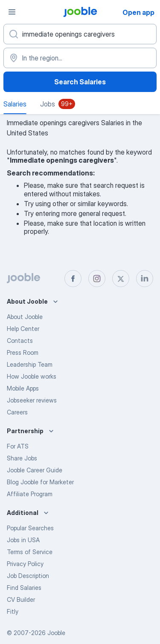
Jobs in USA (23, 540)
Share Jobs (22, 458)
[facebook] (73, 279)
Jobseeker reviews (32, 400)
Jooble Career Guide (35, 470)
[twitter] (121, 279)
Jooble (56, 633)
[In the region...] (80, 58)
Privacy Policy (25, 564)
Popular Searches (30, 528)
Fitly (13, 611)
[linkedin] (145, 279)
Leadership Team (30, 364)
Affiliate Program (30, 494)
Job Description (28, 576)
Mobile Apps (23, 388)
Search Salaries (80, 82)
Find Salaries (24, 588)
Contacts (20, 341)
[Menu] (12, 12)
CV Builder (21, 599)
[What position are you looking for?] (80, 34)
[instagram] (97, 279)
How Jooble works (32, 376)
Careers (17, 412)
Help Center (23, 329)
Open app (138, 12)
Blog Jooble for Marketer (40, 482)
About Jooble (25, 317)
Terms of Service (30, 552)
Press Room (23, 352)
